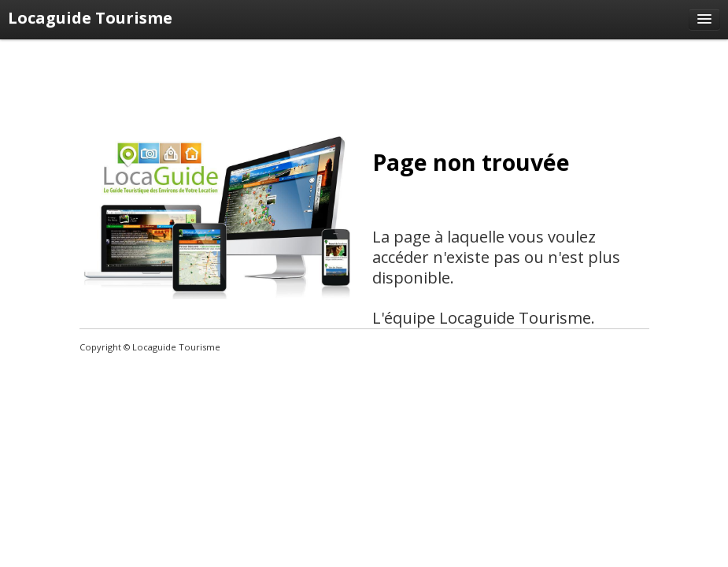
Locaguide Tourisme (90, 18)
